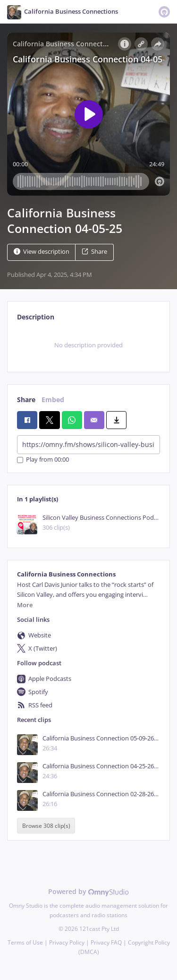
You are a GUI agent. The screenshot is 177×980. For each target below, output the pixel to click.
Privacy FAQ (106, 942)
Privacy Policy (67, 942)
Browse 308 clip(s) (46, 826)
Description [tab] (36, 317)
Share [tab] (26, 400)
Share (94, 252)
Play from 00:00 (43, 460)
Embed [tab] (53, 400)
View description (42, 252)
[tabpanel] (88, 345)
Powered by (88, 891)
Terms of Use (25, 942)
